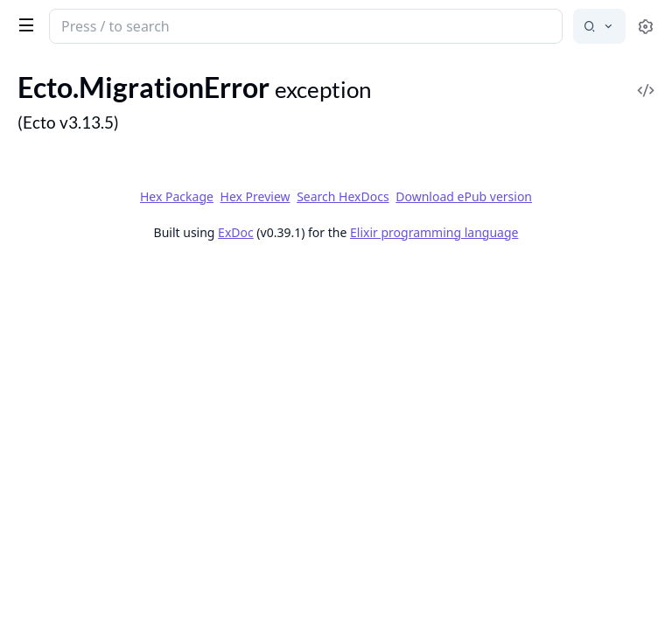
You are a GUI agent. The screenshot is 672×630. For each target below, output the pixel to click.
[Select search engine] (599, 26)
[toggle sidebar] (23, 24)
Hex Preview (255, 196)
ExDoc (236, 232)
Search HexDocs (343, 197)
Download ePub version (464, 196)
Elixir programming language (434, 232)
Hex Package (177, 196)
